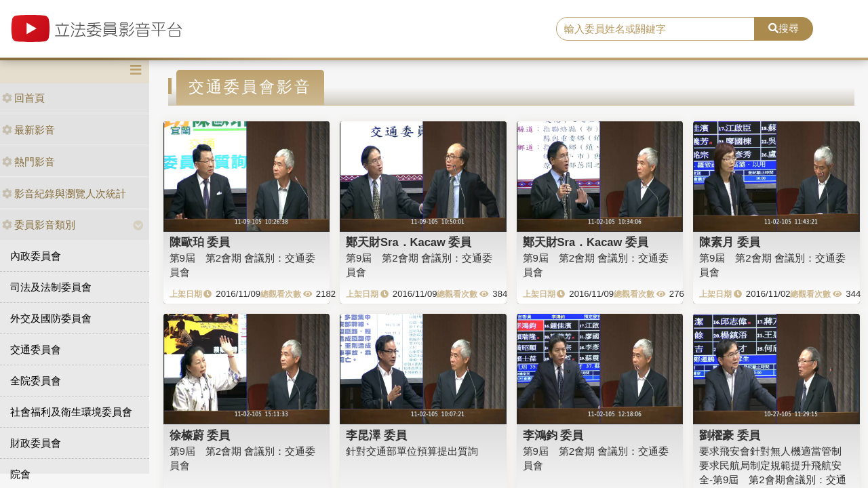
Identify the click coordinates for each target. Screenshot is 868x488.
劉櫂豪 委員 (730, 435)
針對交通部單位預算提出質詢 (412, 451)
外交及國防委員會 (51, 318)
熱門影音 (28, 162)
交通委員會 (36, 349)
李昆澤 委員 (376, 435)
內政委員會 (36, 256)
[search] (655, 29)
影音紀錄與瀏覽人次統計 (64, 194)
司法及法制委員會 (51, 287)
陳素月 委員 (730, 242)
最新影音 (28, 130)
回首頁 (23, 98)
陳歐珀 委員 (200, 242)
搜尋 (784, 28)
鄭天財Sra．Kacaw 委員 (409, 242)
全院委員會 (36, 381)
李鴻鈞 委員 (553, 435)
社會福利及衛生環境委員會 (71, 412)
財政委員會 (36, 443)
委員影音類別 (39, 225)
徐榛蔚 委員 (200, 435)
